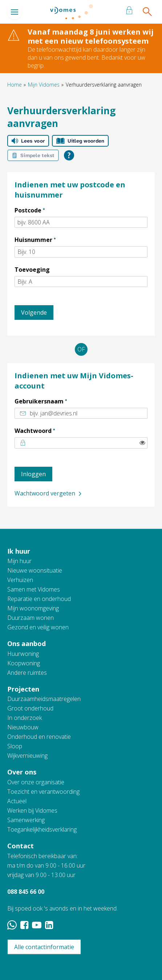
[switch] (142, 443)
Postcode (43, 210)
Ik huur (19, 551)
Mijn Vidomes (44, 85)
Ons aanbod (27, 644)
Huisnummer (49, 239)
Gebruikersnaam (54, 401)
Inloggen (33, 474)
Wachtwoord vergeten (45, 493)
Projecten (23, 689)
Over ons (22, 772)
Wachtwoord (48, 430)
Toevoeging (32, 270)
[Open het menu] (15, 12)
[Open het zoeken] (147, 12)
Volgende (34, 312)
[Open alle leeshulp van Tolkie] (69, 155)
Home (15, 85)
